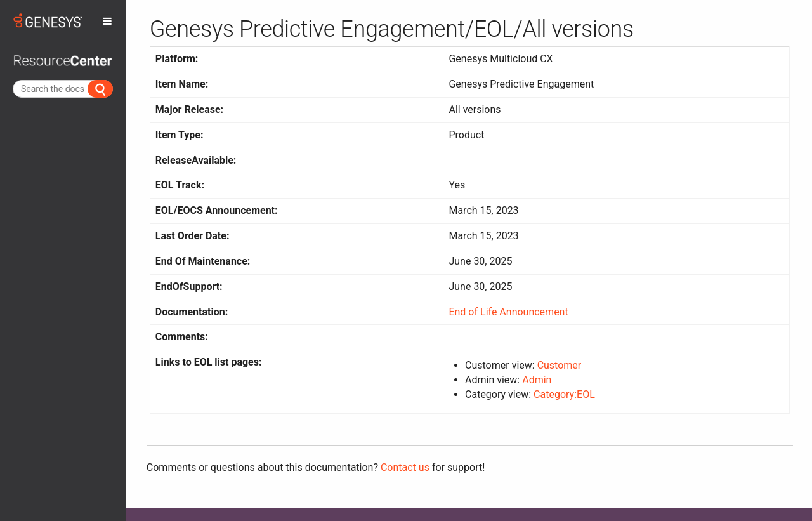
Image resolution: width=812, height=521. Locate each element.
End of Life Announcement (508, 312)
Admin (537, 380)
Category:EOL (564, 394)
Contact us (405, 467)
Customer (560, 365)
